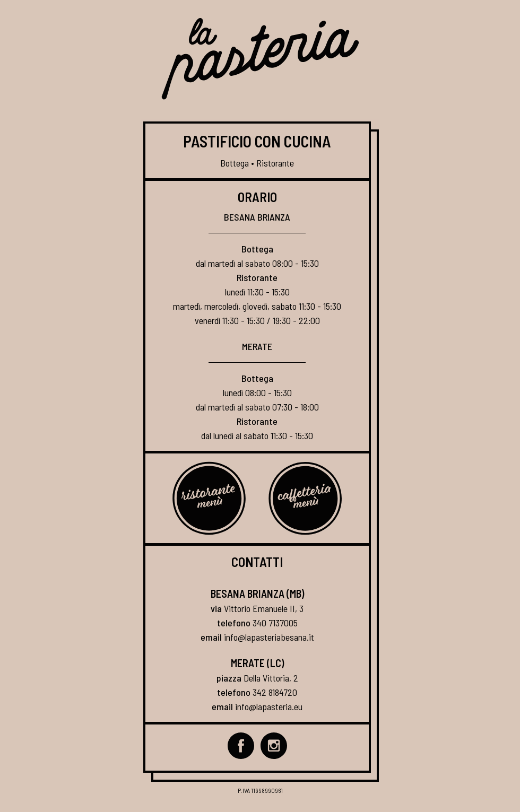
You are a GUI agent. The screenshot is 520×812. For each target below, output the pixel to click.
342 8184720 (275, 692)
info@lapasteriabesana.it (269, 637)
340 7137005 (275, 623)
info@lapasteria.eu (269, 706)
